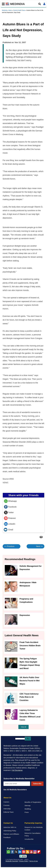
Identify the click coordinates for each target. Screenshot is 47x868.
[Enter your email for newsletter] (17, 784)
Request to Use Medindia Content (34, 829)
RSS (27, 852)
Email (8, 530)
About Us (7, 798)
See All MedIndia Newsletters (15, 790)
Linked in (20, 852)
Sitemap (28, 805)
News (10, 10)
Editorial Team (9, 812)
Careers (6, 802)
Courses (6, 805)
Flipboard (39, 852)
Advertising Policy (10, 831)
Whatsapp (10, 501)
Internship (7, 809)
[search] (20, 739)
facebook (12, 852)
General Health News (19, 10)
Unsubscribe (29, 839)
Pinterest (10, 518)
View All (23, 727)
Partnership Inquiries (33, 823)
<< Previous (9, 546)
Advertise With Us (10, 827)
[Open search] (40, 4)
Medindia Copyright (12, 861)
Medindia (5, 10)
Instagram (35, 852)
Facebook (10, 507)
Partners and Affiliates (11, 834)
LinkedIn (10, 524)
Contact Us (8, 823)
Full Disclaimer (17, 770)
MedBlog (28, 809)
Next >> (39, 546)
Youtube (31, 852)
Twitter (9, 513)
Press (27, 812)
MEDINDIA (15, 4)
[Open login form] (44, 4)
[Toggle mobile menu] (3, 4)
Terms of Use (33, 861)
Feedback (7, 837)
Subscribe (37, 784)
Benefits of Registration (33, 802)
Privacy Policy (24, 861)
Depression (25, 615)
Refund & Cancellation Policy (33, 834)
